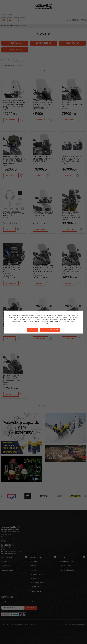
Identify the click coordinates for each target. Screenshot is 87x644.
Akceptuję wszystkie (50, 330)
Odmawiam (33, 330)
